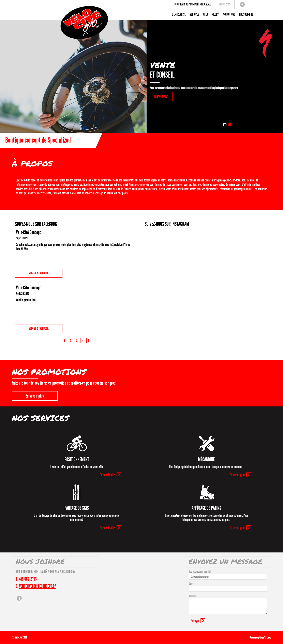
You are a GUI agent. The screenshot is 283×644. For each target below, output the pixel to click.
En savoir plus (35, 396)
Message (193, 596)
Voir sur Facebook (39, 273)
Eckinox (268, 637)
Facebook (242, 4)
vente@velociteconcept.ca (38, 586)
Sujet (191, 584)
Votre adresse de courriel (200, 572)
